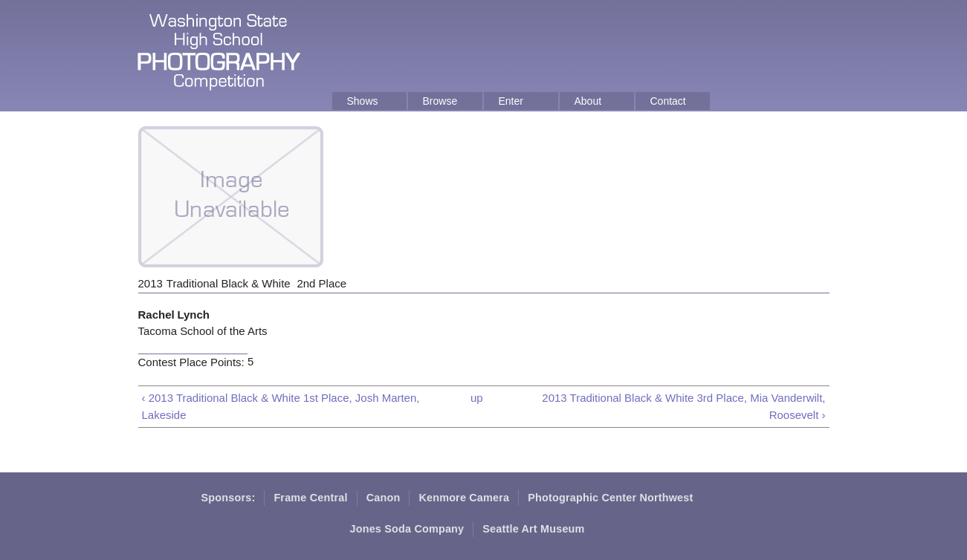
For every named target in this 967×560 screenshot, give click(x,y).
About (588, 101)
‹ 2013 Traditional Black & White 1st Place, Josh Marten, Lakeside (281, 406)
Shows (363, 101)
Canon (384, 498)
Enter (511, 101)
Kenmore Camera (464, 498)
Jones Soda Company (407, 529)
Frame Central (310, 498)
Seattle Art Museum (533, 529)
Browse (440, 101)
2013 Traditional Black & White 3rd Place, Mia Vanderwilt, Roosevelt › (683, 406)
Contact (668, 101)
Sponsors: (229, 498)
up (477, 398)
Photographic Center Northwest (610, 498)
